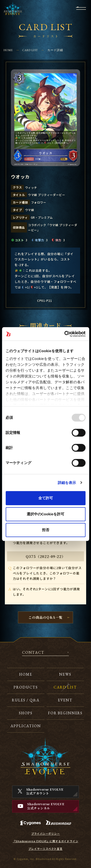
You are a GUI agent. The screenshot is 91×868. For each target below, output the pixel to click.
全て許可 (46, 498)
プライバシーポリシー (46, 834)
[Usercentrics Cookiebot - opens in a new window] (65, 334)
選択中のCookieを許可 (45, 514)
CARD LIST (30, 50)
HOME (8, 50)
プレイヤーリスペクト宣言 (45, 849)
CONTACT (33, 653)
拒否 (46, 530)
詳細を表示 (67, 483)
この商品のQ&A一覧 (45, 617)
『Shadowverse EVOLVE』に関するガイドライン (45, 841)
